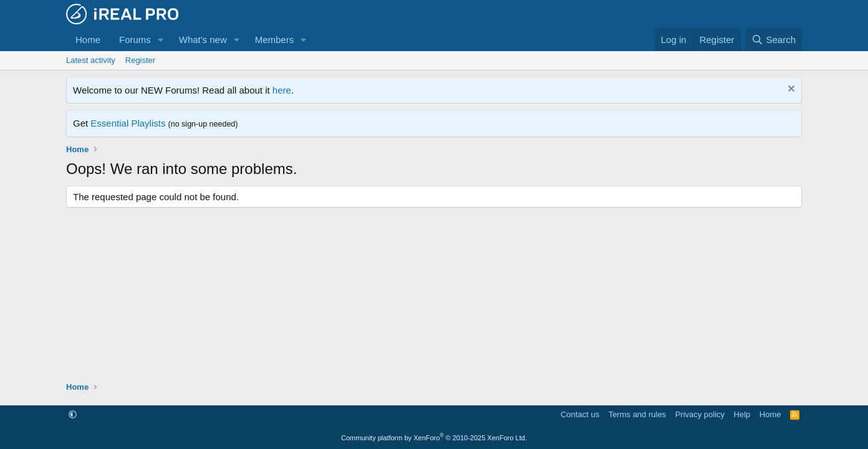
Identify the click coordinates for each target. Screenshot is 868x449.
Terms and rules (637, 414)
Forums (135, 40)
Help (742, 414)
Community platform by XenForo (434, 438)
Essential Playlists (128, 123)
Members (275, 40)
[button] (161, 40)
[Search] (774, 40)
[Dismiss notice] (790, 90)
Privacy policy (700, 414)
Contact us (580, 414)
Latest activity (91, 60)
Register (140, 60)
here (282, 90)
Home (88, 40)
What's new (203, 40)
